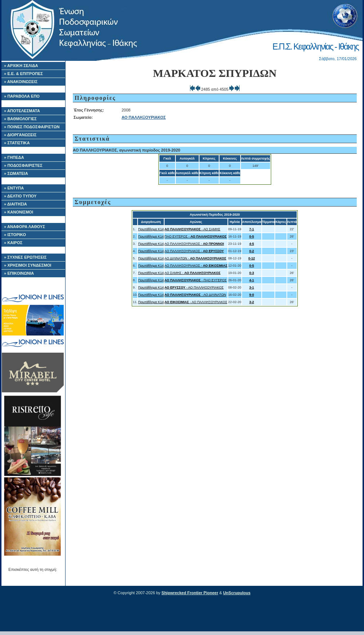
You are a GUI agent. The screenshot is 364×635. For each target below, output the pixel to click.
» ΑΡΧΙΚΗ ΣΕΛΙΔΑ (21, 66)
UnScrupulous (237, 593)
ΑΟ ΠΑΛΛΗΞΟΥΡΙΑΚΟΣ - (194, 244)
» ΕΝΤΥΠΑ (14, 188)
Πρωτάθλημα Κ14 (151, 229)
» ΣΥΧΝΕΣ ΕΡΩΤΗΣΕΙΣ (25, 257)
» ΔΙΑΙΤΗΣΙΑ (15, 204)
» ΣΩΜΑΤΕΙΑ (16, 173)
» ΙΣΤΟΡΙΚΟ (15, 235)
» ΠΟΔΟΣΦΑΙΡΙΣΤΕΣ (23, 165)
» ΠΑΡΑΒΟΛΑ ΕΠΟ (22, 96)
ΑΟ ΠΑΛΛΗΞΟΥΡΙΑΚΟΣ (144, 117)
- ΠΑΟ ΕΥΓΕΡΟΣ (196, 280)
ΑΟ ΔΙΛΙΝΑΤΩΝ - (195, 258)
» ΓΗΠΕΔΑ (14, 157)
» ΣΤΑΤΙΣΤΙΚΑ (17, 143)
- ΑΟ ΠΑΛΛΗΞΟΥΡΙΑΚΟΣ (194, 287)
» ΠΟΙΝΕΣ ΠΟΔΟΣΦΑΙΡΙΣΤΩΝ (32, 127)
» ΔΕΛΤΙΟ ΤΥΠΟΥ (20, 196)
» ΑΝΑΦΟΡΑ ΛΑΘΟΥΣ (25, 227)
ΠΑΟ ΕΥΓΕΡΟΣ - (196, 236)
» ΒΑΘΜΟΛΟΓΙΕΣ (20, 119)
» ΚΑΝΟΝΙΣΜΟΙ (19, 212)
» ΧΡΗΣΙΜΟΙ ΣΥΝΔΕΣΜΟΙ (28, 265)
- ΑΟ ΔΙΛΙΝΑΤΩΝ (195, 295)
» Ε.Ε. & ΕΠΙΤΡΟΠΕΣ (23, 74)
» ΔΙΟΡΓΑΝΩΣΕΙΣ (20, 135)
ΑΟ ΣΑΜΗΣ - (193, 273)
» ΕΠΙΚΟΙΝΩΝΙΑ (19, 273)
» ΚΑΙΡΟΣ (13, 243)
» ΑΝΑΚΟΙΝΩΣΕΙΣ (21, 82)
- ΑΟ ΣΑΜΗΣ (192, 229)
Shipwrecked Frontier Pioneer (190, 593)
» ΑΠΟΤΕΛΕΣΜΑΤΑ (22, 111)
